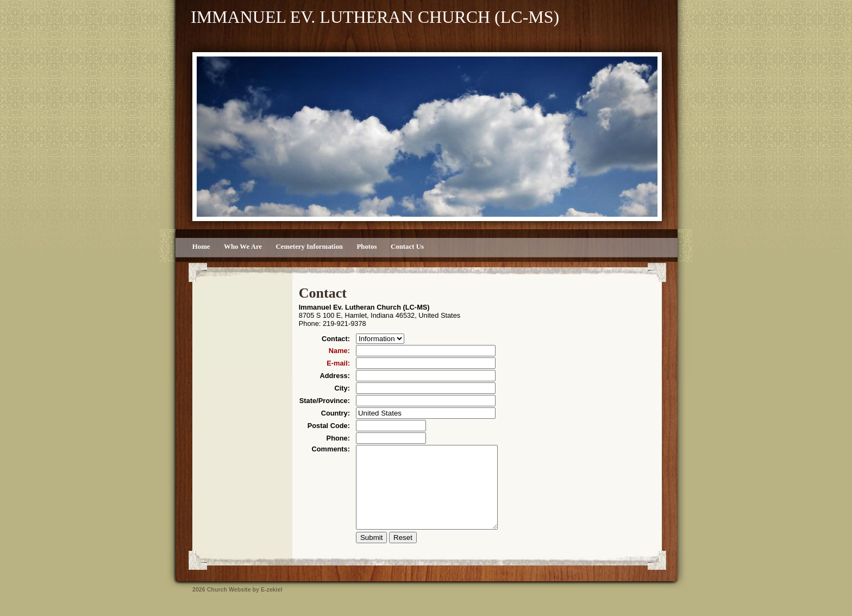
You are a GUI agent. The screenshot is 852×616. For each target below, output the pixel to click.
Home (201, 247)
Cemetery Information (309, 247)
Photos (367, 247)
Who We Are (243, 247)
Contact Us (407, 247)
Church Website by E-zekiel (245, 606)
